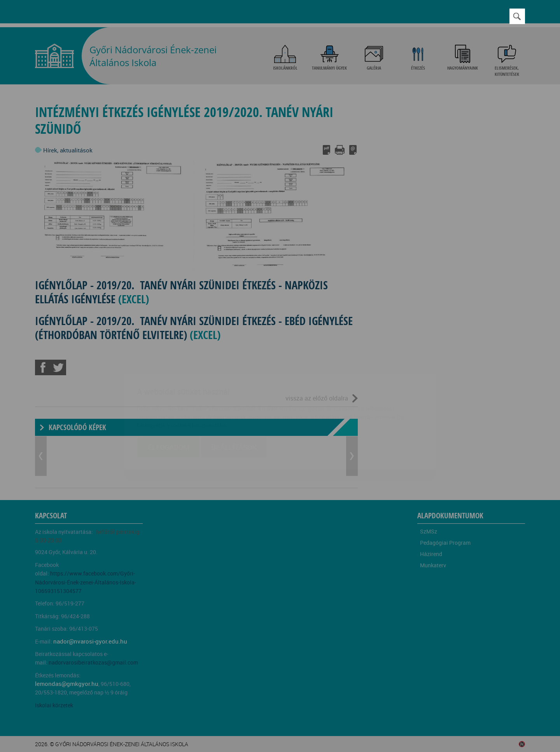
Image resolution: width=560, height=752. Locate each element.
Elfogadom (169, 401)
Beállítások (234, 401)
